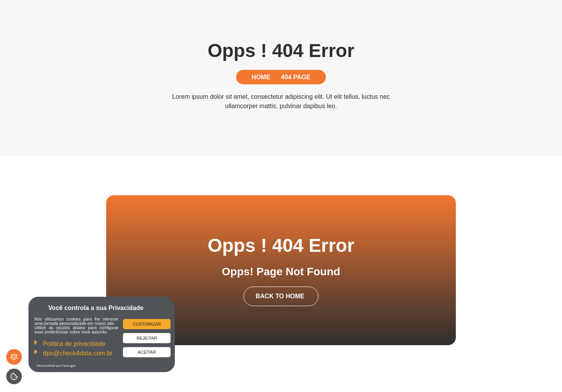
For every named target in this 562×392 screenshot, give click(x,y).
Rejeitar (147, 338)
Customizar (147, 324)
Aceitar (147, 352)
